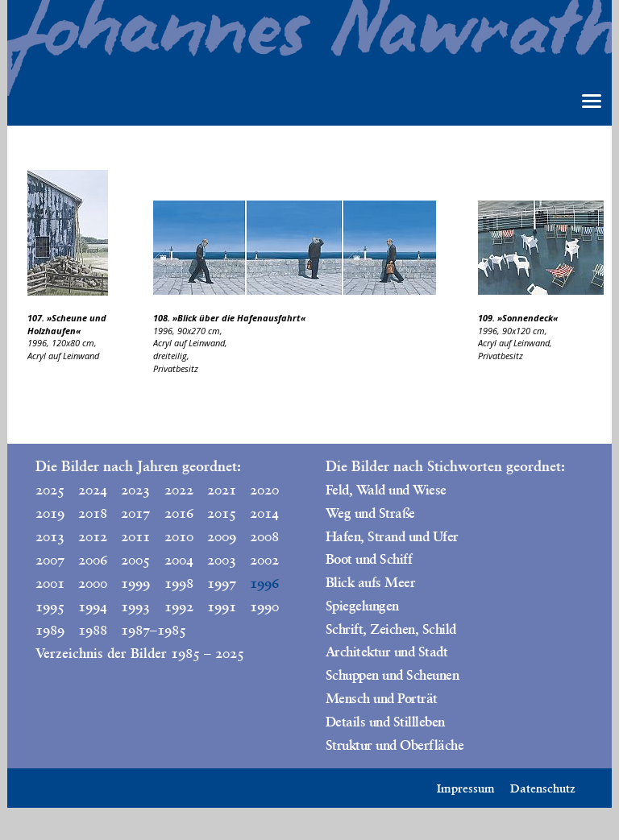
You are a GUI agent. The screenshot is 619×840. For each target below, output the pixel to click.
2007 (50, 560)
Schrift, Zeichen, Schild (391, 629)
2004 (179, 560)
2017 (135, 513)
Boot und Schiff (369, 559)
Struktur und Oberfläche (395, 745)
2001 (50, 583)
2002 (264, 560)
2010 (179, 536)
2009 (222, 536)
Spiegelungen (362, 606)
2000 (93, 583)
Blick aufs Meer (370, 582)
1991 (222, 606)
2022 (179, 490)
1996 (264, 583)
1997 (222, 583)
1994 (93, 606)
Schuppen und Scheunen (392, 675)
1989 (50, 630)
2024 (93, 490)
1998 (179, 583)
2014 (264, 513)
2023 (135, 490)
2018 (93, 513)
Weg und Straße (370, 513)
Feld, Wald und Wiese (386, 490)
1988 (93, 630)
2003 (222, 560)
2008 (264, 536)
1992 (179, 606)
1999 (135, 583)
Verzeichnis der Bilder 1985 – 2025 (140, 653)
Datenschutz (543, 788)
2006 (93, 560)
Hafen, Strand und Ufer (392, 536)
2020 (264, 490)
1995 (50, 606)
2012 (93, 536)
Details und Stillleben (385, 722)
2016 (179, 513)
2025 (50, 490)
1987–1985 (139, 630)
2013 (50, 536)
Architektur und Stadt (386, 652)
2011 (135, 536)
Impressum (466, 788)
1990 (264, 606)
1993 (135, 606)
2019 (50, 513)
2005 (135, 560)
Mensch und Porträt (382, 698)
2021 (222, 490)
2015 (222, 513)
